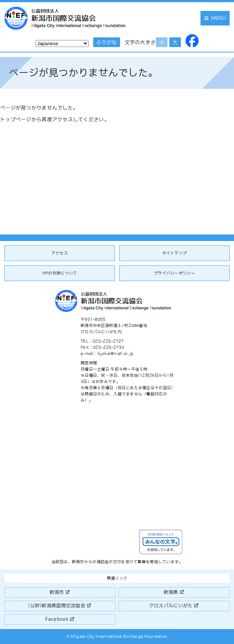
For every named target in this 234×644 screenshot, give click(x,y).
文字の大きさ (140, 42)
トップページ (16, 119)
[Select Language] (62, 44)
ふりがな (106, 42)
